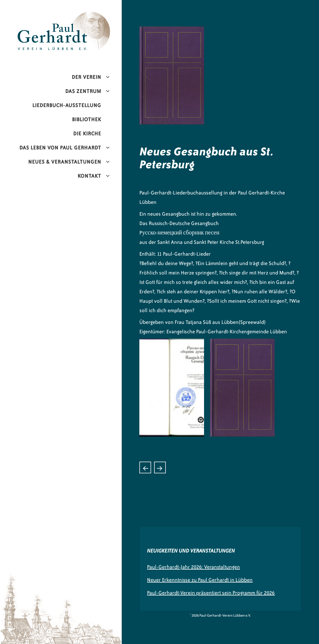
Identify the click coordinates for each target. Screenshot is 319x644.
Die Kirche (87, 134)
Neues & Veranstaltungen (65, 162)
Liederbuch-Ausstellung (67, 105)
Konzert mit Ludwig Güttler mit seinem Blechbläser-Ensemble (145, 467)
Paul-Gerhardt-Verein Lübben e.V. (72, 16)
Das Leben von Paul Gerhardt (60, 148)
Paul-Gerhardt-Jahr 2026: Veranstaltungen (193, 567)
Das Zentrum (83, 91)
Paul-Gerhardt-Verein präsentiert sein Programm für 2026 (211, 593)
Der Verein (86, 77)
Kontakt (89, 176)
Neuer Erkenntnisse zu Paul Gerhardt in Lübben (200, 580)
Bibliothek (87, 119)
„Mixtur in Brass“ (160, 467)
